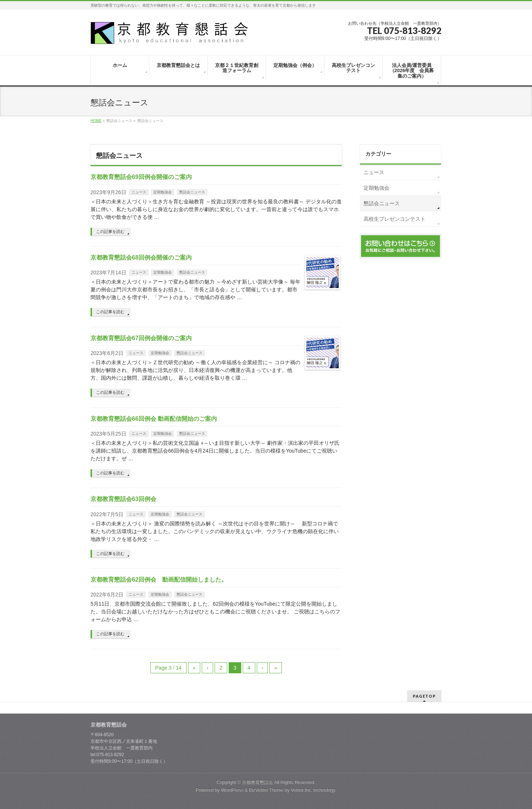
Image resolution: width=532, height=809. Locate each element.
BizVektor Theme (266, 790)
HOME (96, 121)
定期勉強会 (163, 192)
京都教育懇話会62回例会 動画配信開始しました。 (159, 580)
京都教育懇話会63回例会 (123, 499)
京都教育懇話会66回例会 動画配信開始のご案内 (154, 419)
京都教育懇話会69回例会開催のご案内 (141, 177)
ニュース (139, 192)
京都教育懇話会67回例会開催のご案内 (141, 338)
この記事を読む (110, 231)
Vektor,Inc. (301, 790)
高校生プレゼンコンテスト (395, 219)
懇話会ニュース (192, 192)
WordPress (232, 790)
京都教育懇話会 (258, 782)
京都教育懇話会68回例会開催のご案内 (141, 258)
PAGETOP (424, 696)
